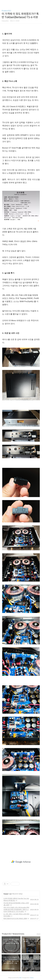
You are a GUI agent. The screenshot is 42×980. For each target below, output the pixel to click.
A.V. (10, 894)
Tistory (32, 978)
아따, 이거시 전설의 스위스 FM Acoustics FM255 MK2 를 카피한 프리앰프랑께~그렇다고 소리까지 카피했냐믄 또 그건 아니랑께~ (16, 909)
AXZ (20, 978)
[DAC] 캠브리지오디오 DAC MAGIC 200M (15, 918)
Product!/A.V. (6, 11)
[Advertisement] (21, 862)
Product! (6, 894)
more (39, 934)
